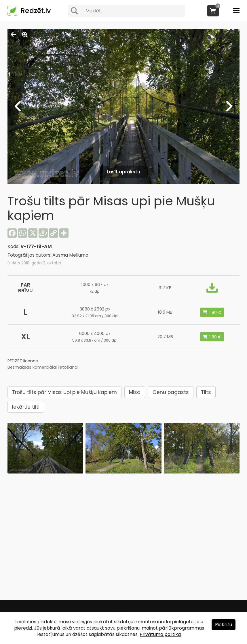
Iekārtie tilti (26, 407)
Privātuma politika (160, 634)
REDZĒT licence (23, 361)
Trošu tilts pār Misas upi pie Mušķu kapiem (64, 392)
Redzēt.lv (36, 11)
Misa (135, 392)
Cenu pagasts (171, 392)
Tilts (206, 392)
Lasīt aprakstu (124, 172)
